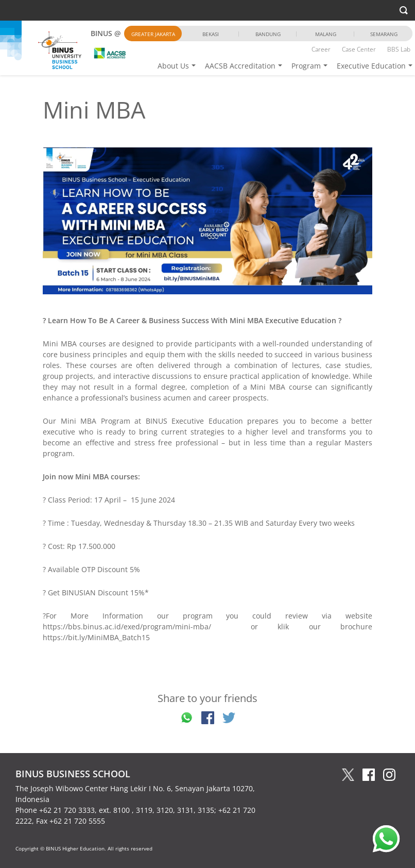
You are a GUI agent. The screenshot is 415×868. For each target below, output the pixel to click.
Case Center (359, 49)
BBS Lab (399, 49)
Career (321, 49)
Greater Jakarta (153, 34)
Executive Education (371, 66)
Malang (326, 34)
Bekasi (211, 34)
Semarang (384, 34)
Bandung (268, 34)
